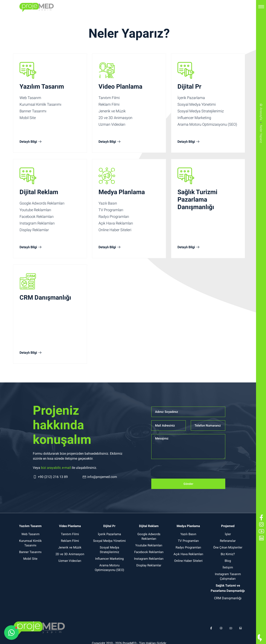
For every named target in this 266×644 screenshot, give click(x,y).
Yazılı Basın (108, 203)
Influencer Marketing (194, 118)
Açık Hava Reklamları (116, 223)
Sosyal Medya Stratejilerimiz (201, 111)
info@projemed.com (100, 477)
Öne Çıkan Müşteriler (228, 547)
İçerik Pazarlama (191, 98)
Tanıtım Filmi (109, 98)
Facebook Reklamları (37, 217)
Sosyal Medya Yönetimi (197, 104)
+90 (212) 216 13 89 (50, 477)
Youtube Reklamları (35, 210)
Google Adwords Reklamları (42, 203)
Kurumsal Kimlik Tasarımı (40, 104)
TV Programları (111, 210)
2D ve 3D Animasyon (115, 118)
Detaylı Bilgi (31, 142)
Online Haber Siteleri (115, 230)
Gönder (188, 484)
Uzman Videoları (112, 124)
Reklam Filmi (109, 104)
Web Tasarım (30, 98)
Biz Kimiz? (228, 554)
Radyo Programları (114, 217)
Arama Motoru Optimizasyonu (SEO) (207, 124)
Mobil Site (28, 118)
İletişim (228, 567)
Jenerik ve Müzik (112, 111)
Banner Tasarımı (33, 111)
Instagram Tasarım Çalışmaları (228, 576)
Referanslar (228, 541)
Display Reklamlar (34, 230)
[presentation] (183, 470)
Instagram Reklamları (37, 223)
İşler (228, 534)
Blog (228, 561)
